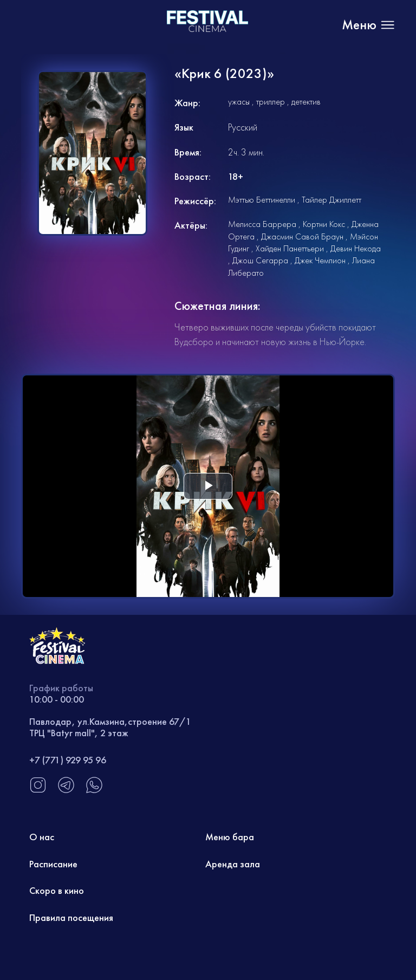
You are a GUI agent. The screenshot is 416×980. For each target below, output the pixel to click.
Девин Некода (356, 248)
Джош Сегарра (260, 260)
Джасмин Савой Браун (302, 236)
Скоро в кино (57, 890)
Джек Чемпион (320, 260)
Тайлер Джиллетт (331, 200)
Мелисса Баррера (262, 224)
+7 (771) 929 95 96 (68, 760)
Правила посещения (71, 917)
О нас (42, 837)
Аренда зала (233, 864)
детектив (306, 102)
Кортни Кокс (324, 224)
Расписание (53, 864)
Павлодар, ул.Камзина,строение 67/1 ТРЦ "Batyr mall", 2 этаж (110, 727)
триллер (271, 102)
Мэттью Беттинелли (262, 200)
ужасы (239, 102)
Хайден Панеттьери (290, 248)
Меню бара (230, 837)
